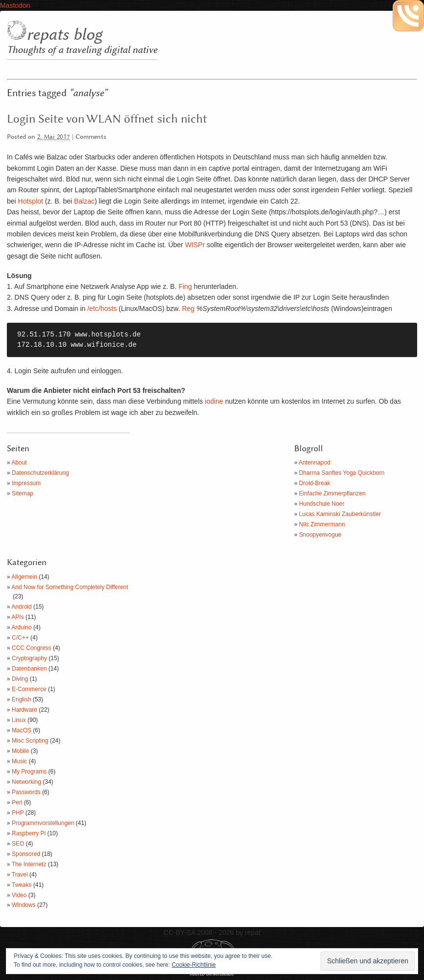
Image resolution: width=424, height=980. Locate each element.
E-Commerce (29, 689)
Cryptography (29, 658)
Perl (17, 802)
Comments (91, 137)
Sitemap (23, 493)
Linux (19, 720)
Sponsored (26, 854)
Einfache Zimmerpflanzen (332, 493)
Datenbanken (29, 669)
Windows (24, 905)
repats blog (64, 35)
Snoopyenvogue (320, 535)
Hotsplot (31, 201)
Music (19, 761)
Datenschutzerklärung (40, 473)
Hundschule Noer (322, 504)
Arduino (21, 627)
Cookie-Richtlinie (194, 965)
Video (19, 895)
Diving (20, 679)
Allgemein (24, 577)
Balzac (84, 201)
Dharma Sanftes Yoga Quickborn (342, 473)
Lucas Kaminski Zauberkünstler (340, 514)
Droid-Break (315, 483)
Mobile (20, 751)
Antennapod (314, 463)
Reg (188, 309)
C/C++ (20, 638)
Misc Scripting (30, 741)
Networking (26, 782)
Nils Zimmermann (322, 524)
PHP (18, 813)
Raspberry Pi (29, 833)
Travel (20, 875)
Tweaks (22, 885)
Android (21, 607)
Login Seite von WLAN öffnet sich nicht (107, 119)
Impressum (26, 483)
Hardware (25, 710)
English (21, 699)
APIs (17, 617)
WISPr (195, 245)
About (19, 463)
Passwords (26, 792)
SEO (18, 844)
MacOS (22, 730)
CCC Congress (32, 648)
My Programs (29, 772)
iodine (214, 401)
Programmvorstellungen (43, 823)
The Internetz (29, 864)
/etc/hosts (102, 309)
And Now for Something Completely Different (70, 587)
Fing (185, 286)
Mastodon (15, 5)
